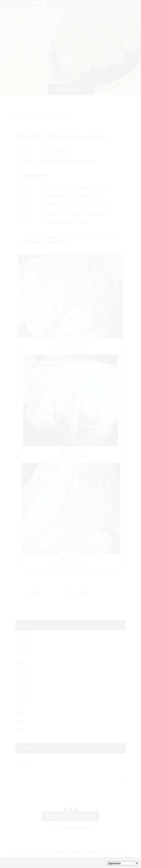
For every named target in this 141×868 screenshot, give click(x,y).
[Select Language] (123, 863)
